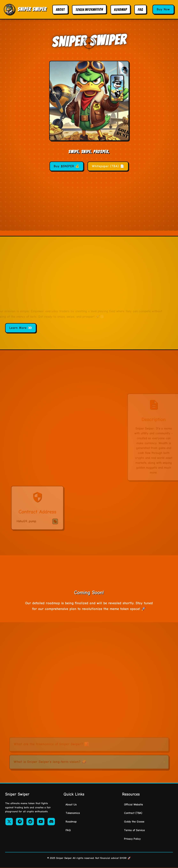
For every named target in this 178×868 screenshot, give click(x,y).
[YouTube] (41, 822)
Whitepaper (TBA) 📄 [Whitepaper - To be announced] (108, 166)
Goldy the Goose (134, 822)
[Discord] (51, 822)
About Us (71, 804)
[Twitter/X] (9, 822)
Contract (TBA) (133, 813)
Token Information (89, 9)
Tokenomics (73, 813)
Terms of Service (134, 830)
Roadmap (120, 9)
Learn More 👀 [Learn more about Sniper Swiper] (21, 328)
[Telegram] (20, 822)
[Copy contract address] (128, 202)
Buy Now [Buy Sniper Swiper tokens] (163, 9)
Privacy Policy (132, 839)
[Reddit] (30, 822)
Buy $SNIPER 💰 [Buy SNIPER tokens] (67, 166)
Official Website (133, 804)
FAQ (140, 9)
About (60, 9)
